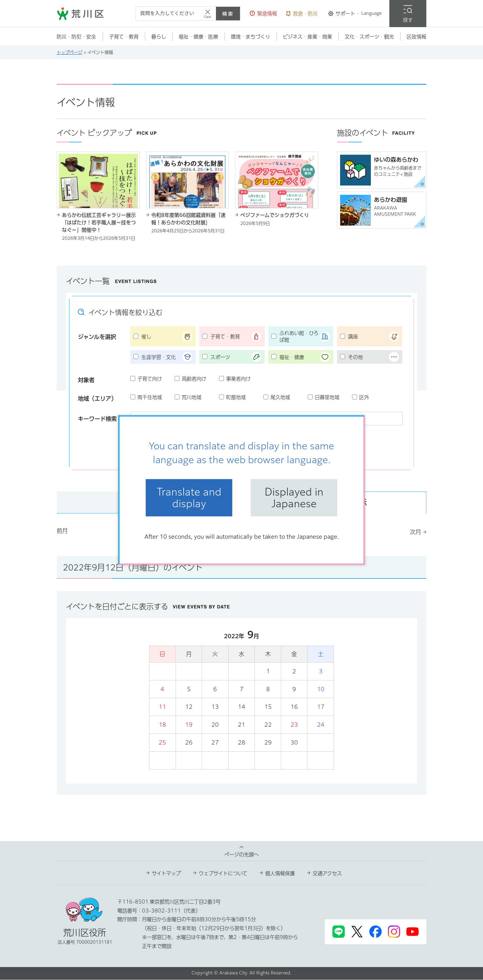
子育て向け (150, 379)
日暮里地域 (327, 397)
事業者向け (238, 379)
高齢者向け (194, 379)
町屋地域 (236, 397)
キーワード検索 (97, 419)
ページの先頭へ (241, 855)
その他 (355, 357)
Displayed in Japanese (294, 498)
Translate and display (189, 498)
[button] (263, 14)
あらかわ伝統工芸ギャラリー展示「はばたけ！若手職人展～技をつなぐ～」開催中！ (99, 223)
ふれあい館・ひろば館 (299, 337)
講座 (353, 337)
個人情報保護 (280, 874)
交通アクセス (327, 874)
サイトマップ (166, 874)
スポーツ (220, 357)
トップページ (69, 52)
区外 (364, 397)
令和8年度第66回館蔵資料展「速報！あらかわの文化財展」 (188, 219)
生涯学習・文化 (159, 357)
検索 (228, 14)
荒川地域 (192, 397)
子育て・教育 (225, 337)
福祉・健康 (292, 357)
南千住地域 (150, 397)
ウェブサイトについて (223, 874)
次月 (416, 532)
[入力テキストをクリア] (208, 14)
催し (146, 337)
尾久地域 (280, 397)
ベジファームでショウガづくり (275, 215)
